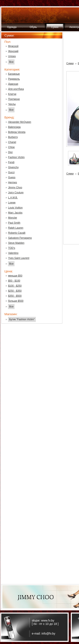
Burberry (13, 137)
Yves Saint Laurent (19, 258)
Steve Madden (16, 243)
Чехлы (12, 104)
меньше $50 (15, 276)
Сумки (55, 27)
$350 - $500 (15, 296)
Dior (10, 152)
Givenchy (13, 167)
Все (11, 62)
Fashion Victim (16, 157)
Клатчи (12, 94)
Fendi (11, 162)
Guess (12, 177)
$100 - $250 (15, 286)
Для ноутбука (16, 89)
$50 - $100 (14, 281)
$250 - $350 (15, 291)
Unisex (12, 56)
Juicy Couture (16, 193)
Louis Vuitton (15, 208)
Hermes (12, 182)
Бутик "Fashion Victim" (22, 319)
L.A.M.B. (13, 198)
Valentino (13, 253)
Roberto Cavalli (17, 233)
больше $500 (16, 301)
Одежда (12, 27)
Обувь (33, 27)
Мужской (13, 46)
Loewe (12, 203)
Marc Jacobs (15, 213)
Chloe (11, 147)
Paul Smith (14, 223)
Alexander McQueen (19, 122)
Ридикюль (14, 79)
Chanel (12, 142)
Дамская (13, 84)
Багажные (14, 74)
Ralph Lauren (16, 228)
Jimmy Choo (15, 188)
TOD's (11, 248)
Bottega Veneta (17, 132)
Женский (13, 51)
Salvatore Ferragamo (20, 238)
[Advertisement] (32, 394)
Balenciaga (14, 127)
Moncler (13, 218)
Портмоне (14, 99)
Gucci (11, 172)
